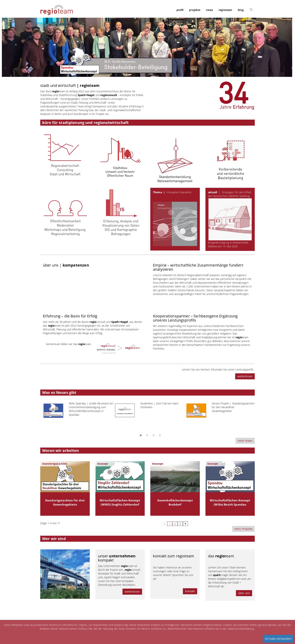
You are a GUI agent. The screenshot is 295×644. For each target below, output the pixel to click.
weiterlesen (245, 376)
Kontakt (190, 591)
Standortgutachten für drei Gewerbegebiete (65, 502)
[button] (141, 434)
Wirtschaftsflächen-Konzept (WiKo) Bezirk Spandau (230, 502)
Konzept (103, 464)
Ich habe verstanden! (278, 639)
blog (241, 10)
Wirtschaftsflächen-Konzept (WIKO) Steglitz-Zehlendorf (120, 502)
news (209, 10)
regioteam (225, 10)
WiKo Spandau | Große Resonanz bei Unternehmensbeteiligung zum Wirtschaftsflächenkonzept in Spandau (91, 409)
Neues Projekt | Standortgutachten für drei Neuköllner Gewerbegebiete (233, 407)
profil (180, 10)
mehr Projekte (243, 529)
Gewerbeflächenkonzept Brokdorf (175, 502)
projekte (195, 10)
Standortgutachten (55, 464)
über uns (244, 593)
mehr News (245, 441)
